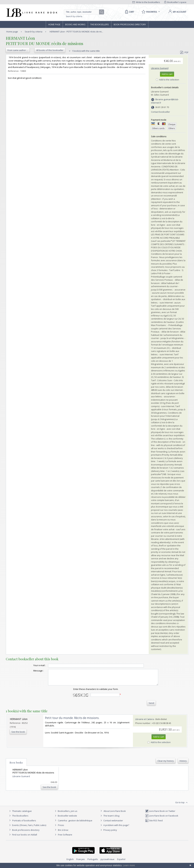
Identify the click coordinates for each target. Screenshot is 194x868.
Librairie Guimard (160, 68)
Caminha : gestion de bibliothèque (75, 823)
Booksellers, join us (66, 814)
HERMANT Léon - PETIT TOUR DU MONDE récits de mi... (76, 32)
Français (81, 862)
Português (93, 862)
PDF (184, 52)
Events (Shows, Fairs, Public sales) (27, 828)
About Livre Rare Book (115, 814)
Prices (61, 828)
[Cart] (129, 12)
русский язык (108, 862)
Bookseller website (65, 819)
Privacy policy (108, 833)
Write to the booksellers (146, 2)
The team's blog (109, 819)
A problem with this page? (114, 828)
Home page (54, 24)
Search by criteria (74, 16)
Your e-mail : (33, 665)
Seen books (16, 765)
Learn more (129, 865)
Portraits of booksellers (24, 823)
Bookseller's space (175, 2)
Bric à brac (63, 833)
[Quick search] (83, 12)
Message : (32, 671)
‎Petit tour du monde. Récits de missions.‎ (72, 721)
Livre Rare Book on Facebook (162, 819)
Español (121, 862)
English (70, 862)
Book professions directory (130, 24)
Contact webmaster (111, 823)
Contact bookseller (160, 112)
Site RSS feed (154, 823)
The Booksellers (100, 24)
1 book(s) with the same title (84, 51)
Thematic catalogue (20, 814)
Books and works (75, 24)
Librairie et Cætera (145, 722)
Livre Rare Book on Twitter (160, 814)
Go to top (182, 806)
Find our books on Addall (23, 838)
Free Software (65, 838)
